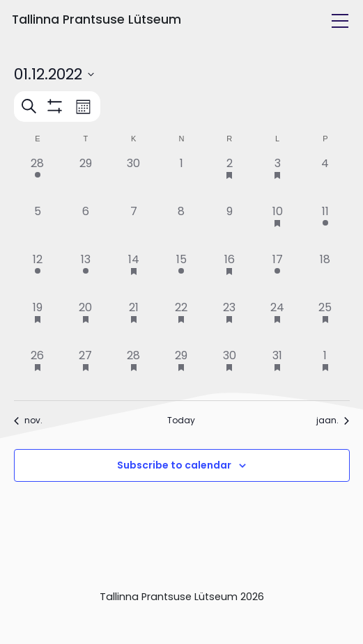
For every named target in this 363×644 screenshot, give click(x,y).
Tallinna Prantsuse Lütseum (96, 19)
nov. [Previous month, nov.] (28, 421)
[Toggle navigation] (340, 21)
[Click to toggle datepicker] (54, 74)
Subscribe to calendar (174, 465)
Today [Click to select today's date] (181, 421)
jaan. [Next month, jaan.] (333, 421)
